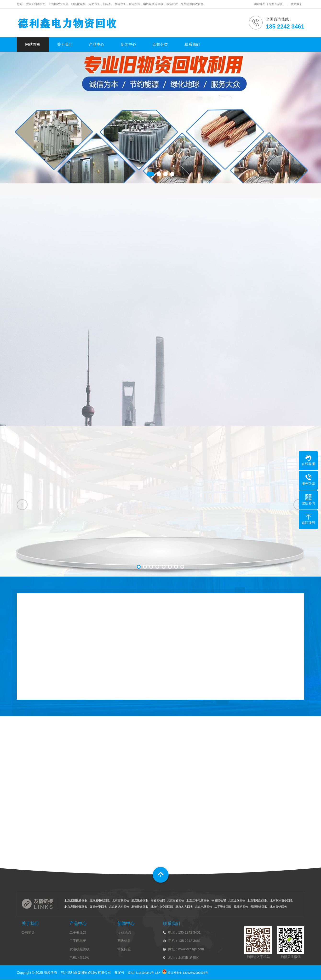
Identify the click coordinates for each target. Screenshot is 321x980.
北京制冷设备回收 (281, 901)
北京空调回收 (120, 901)
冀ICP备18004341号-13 (143, 973)
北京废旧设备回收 (76, 901)
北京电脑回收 (204, 907)
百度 (271, 4)
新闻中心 (128, 44)
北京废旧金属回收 (76, 907)
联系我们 (297, 4)
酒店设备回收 (140, 901)
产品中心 (97, 44)
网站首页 (33, 44)
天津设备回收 (259, 907)
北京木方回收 (184, 907)
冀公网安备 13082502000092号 (188, 973)
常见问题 (124, 949)
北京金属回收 (237, 901)
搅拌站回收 (241, 907)
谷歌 (279, 4)
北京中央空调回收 (162, 907)
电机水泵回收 (80, 957)
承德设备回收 (140, 907)
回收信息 (124, 941)
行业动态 (124, 932)
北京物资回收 (176, 901)
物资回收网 (158, 901)
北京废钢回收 (278, 907)
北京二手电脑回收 (198, 901)
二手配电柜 (78, 941)
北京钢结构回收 (119, 907)
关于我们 (65, 44)
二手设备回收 (223, 907)
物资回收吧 (219, 901)
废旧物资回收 (98, 907)
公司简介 (28, 932)
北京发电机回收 (100, 901)
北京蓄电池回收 (258, 901)
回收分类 (160, 44)
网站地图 (260, 4)
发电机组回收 (80, 949)
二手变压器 (78, 932)
